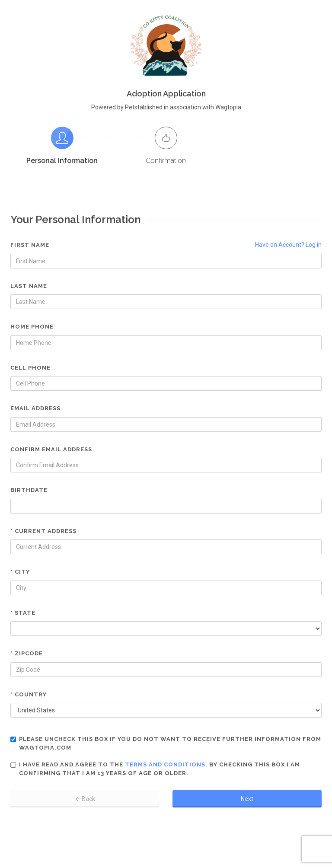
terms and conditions (165, 764)
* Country (29, 694)
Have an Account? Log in (288, 245)
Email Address (35, 408)
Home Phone (32, 327)
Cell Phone (30, 368)
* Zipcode (27, 653)
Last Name (29, 286)
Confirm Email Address (51, 449)
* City (20, 572)
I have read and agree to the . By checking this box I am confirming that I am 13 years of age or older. (155, 769)
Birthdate (29, 490)
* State (23, 613)
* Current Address (43, 531)
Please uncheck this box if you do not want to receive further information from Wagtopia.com (166, 743)
